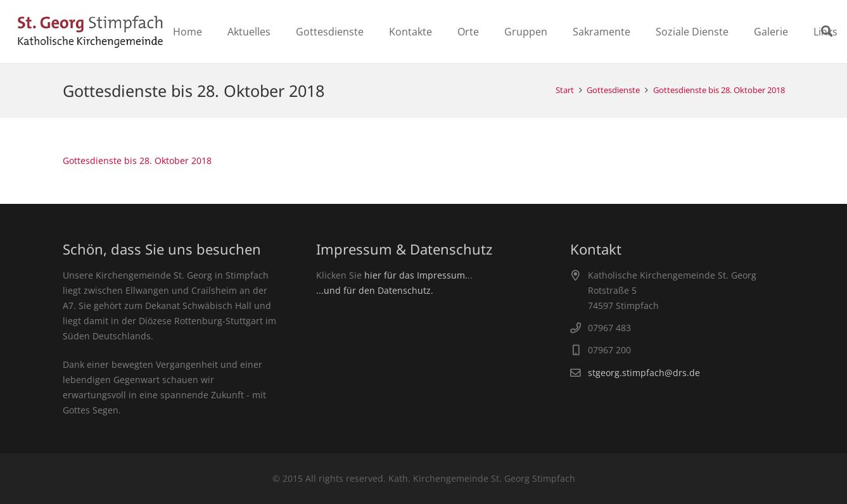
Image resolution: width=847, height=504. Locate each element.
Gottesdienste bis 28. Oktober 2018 (137, 161)
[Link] (90, 32)
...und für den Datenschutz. (375, 290)
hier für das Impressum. (416, 275)
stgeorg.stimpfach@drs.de (644, 373)
